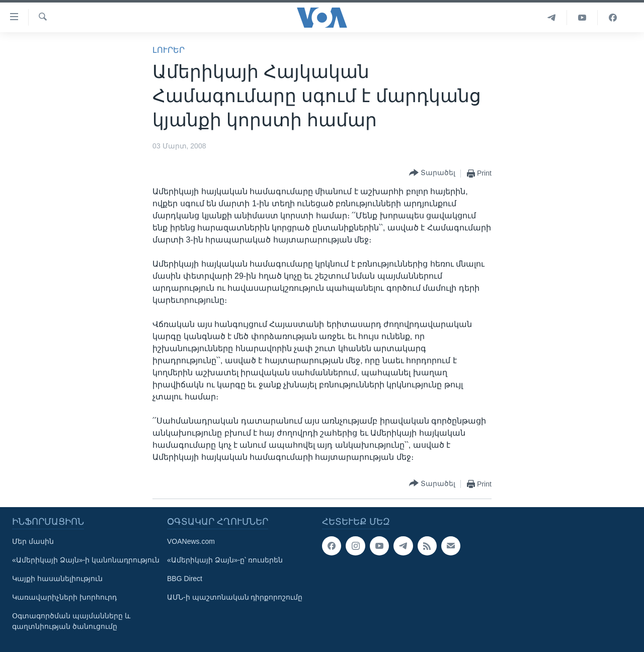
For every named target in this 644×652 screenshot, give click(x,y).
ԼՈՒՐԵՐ (169, 50)
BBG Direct (185, 579)
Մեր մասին (33, 541)
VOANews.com (191, 541)
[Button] (432, 173)
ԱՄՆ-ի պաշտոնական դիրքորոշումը (235, 597)
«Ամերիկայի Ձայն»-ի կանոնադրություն (86, 560)
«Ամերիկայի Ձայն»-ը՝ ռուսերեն (225, 560)
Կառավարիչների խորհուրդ (64, 597)
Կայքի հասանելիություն (57, 579)
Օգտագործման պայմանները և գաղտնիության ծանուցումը (71, 621)
